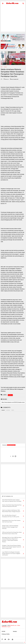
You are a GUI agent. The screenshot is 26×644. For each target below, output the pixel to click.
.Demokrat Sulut (11, 445)
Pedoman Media (6, 634)
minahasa (5, 67)
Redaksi (15, 631)
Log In (9, 627)
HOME (4, 631)
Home (2, 67)
